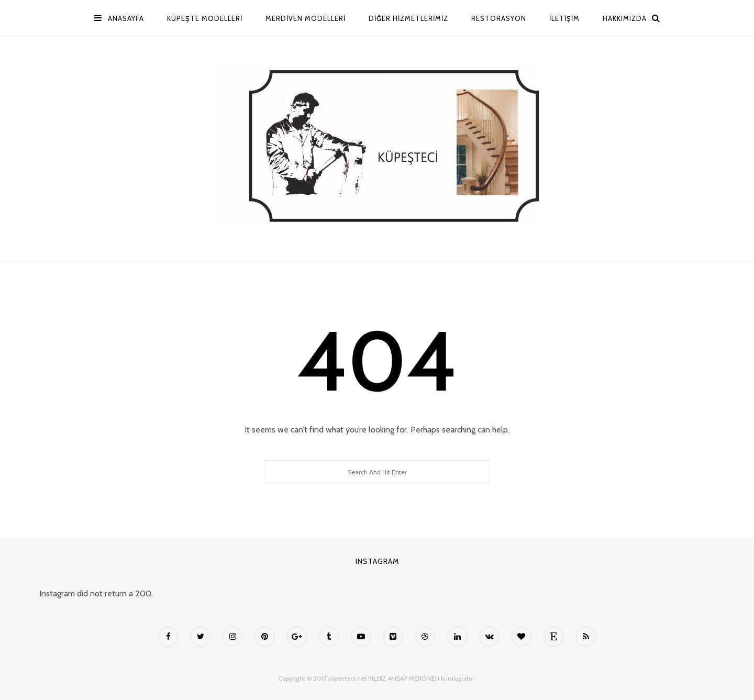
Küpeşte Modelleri (205, 18)
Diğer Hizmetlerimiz (408, 18)
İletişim (564, 18)
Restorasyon (499, 18)
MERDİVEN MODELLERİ (306, 18)
